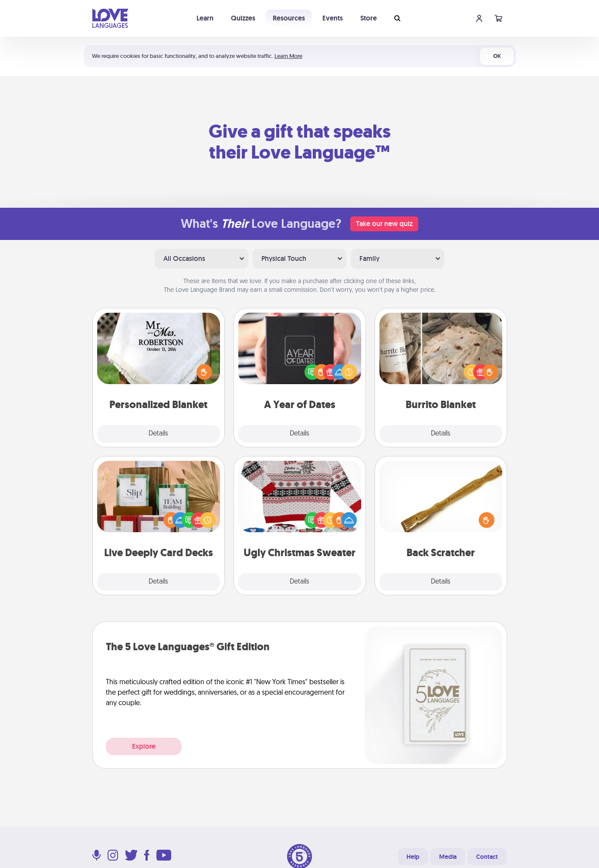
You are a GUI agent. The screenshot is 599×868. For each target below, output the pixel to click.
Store (369, 18)
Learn (205, 18)
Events (333, 18)
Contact (487, 857)
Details (158, 434)
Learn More (288, 56)
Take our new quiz (384, 224)
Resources (289, 18)
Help (413, 857)
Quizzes (243, 18)
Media (448, 857)
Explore (144, 746)
